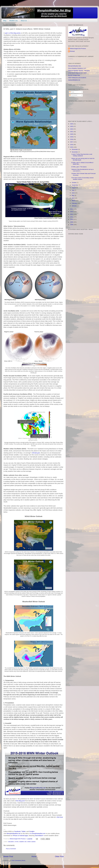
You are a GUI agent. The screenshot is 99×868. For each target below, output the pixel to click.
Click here (60, 817)
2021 (72, 132)
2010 (72, 219)
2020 (72, 134)
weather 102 (23, 842)
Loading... (71, 59)
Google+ (32, 831)
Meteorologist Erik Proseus (78, 49)
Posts (72, 92)
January (74, 206)
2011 (72, 217)
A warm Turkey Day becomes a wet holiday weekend (82, 155)
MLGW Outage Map (74, 75)
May (73, 195)
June (73, 193)
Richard (72, 51)
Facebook (17, 831)
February (75, 203)
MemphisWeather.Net (74, 66)
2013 (72, 212)
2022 (72, 129)
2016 (72, 145)
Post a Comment (11, 849)
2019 (72, 137)
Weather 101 (14, 21)
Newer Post (8, 856)
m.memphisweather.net (37, 833)
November (75, 152)
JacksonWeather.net (74, 80)
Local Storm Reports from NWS (77, 73)
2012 (72, 214)
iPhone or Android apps (20, 836)
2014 (72, 209)
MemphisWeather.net (14, 833)
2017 (72, 142)
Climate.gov (36, 453)
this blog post (20, 801)
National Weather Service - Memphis (79, 71)
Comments (73, 95)
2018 (72, 139)
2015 (72, 147)
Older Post (59, 856)
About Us (24, 21)
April (73, 198)
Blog (5, 21)
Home (34, 856)
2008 (72, 225)
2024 (72, 124)
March (74, 201)
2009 (72, 222)
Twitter (23, 831)
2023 (72, 126)
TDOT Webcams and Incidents (77, 78)
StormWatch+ (39, 836)
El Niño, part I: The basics (79, 167)
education (11, 842)
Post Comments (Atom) (18, 860)
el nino (17, 842)
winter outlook (31, 842)
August (74, 188)
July (73, 190)
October (74, 183)
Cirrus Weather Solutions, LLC (77, 68)
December (75, 149)
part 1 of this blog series (13, 33)
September (75, 185)
